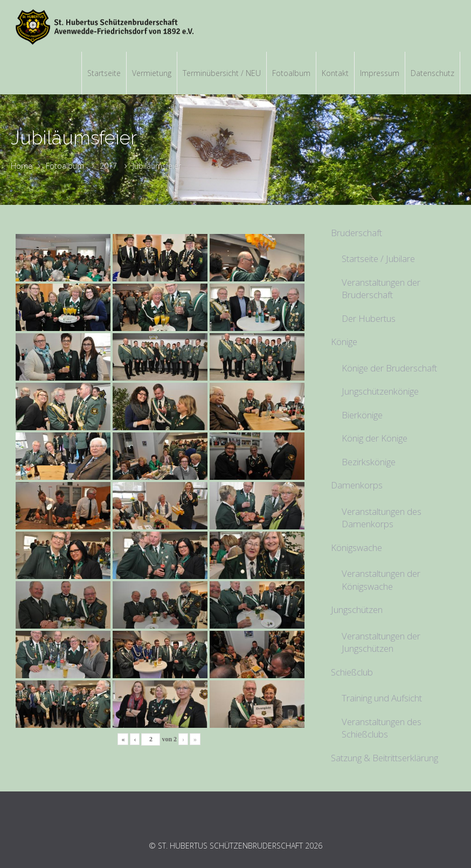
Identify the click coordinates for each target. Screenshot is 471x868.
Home (22, 166)
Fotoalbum (65, 166)
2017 (108, 166)
